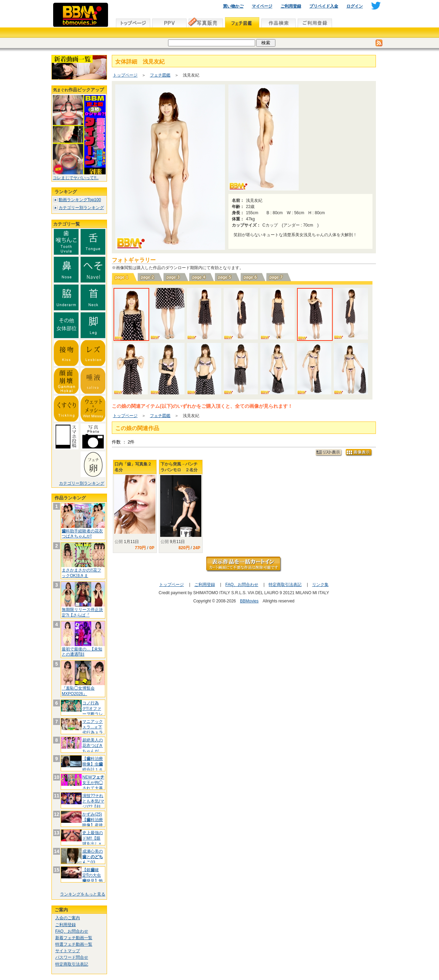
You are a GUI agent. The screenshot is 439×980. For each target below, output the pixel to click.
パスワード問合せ (72, 957)
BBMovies (249, 601)
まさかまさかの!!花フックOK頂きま (81, 573)
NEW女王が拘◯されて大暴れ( (93, 785)
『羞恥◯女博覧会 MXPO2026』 (78, 691)
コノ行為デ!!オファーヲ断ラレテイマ (93, 711)
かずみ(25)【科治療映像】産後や (93, 822)
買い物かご (233, 6)
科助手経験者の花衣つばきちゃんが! (82, 534)
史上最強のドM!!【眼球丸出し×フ (93, 841)
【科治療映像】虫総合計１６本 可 (93, 767)
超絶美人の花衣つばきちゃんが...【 (93, 748)
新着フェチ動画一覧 (74, 938)
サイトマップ (68, 951)
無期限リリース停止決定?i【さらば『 (82, 612)
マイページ (262, 6)
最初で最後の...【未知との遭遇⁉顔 (82, 652)
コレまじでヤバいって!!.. (76, 178)
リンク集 (320, 585)
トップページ (125, 75)
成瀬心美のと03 (93, 857)
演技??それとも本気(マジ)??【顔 (93, 801)
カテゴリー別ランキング (81, 208)
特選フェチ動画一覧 (74, 944)
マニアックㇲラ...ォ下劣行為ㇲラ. (93, 727)
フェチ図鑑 (160, 75)
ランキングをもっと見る (83, 894)
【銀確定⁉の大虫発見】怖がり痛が (93, 878)
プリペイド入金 (324, 6)
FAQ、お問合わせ (72, 931)
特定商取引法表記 (72, 964)
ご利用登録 (291, 6)
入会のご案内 (68, 918)
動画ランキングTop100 (80, 200)
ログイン (355, 6)
